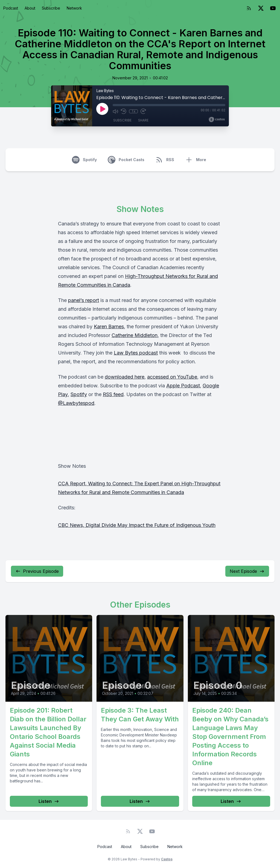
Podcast (11, 8)
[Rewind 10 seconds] (124, 111)
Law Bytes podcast (136, 353)
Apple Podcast (183, 386)
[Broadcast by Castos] (217, 120)
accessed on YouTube (172, 377)
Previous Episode (37, 571)
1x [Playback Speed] (134, 111)
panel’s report (84, 300)
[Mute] (115, 111)
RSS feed (113, 394)
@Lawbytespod (76, 403)
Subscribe (51, 8)
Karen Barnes (109, 326)
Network (74, 8)
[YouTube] (273, 8)
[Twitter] (261, 8)
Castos (167, 859)
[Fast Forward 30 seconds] (143, 111)
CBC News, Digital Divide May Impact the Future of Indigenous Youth (137, 525)
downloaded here (125, 377)
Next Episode (247, 571)
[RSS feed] (249, 8)
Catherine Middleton (135, 335)
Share (143, 120)
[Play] (102, 109)
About (30, 8)
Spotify (79, 394)
